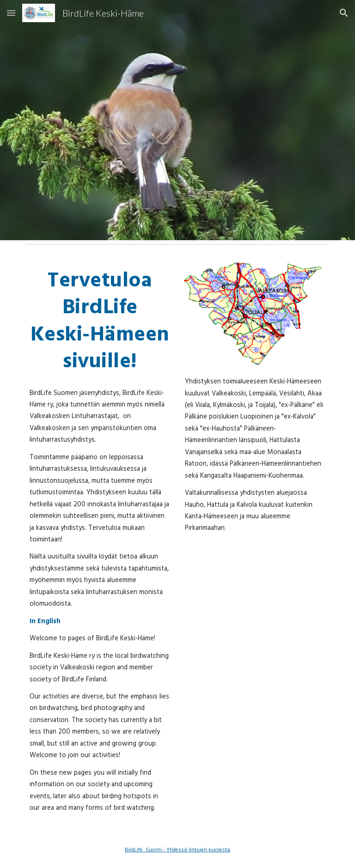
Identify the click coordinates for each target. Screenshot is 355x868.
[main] (100, 320)
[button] (11, 13)
